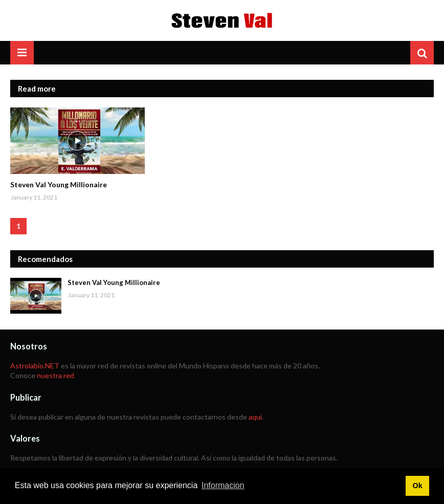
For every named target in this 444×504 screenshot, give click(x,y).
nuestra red (55, 375)
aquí (255, 417)
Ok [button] (417, 486)
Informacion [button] (223, 485)
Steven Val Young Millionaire (59, 184)
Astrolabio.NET (35, 366)
